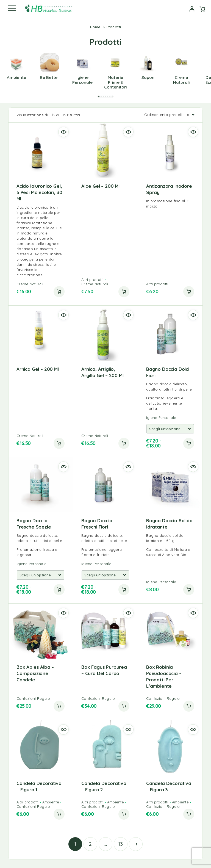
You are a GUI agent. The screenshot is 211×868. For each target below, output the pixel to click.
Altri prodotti (92, 280)
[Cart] (202, 10)
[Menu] (12, 8)
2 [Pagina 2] (90, 844)
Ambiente (51, 802)
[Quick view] (63, 132)
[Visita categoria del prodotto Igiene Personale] (82, 77)
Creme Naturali (30, 284)
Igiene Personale (161, 418)
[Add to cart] (189, 443)
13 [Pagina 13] (121, 844)
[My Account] (192, 10)
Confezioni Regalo (33, 698)
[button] (99, 96)
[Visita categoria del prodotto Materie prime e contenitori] (115, 79)
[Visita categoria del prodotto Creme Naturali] (181, 77)
